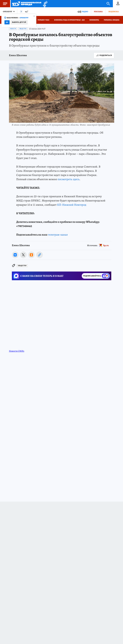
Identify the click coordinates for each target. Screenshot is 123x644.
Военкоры (94, 20)
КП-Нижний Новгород (72, 205)
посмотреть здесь (69, 179)
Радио (85, 12)
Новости (13, 29)
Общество (23, 29)
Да (7, 22)
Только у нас (43, 20)
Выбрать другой (19, 22)
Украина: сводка (112, 20)
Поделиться (104, 55)
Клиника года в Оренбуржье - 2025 (69, 20)
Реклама (98, 12)
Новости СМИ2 (17, 351)
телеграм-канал (58, 235)
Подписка (114, 12)
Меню (4, 4)
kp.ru (106, 245)
